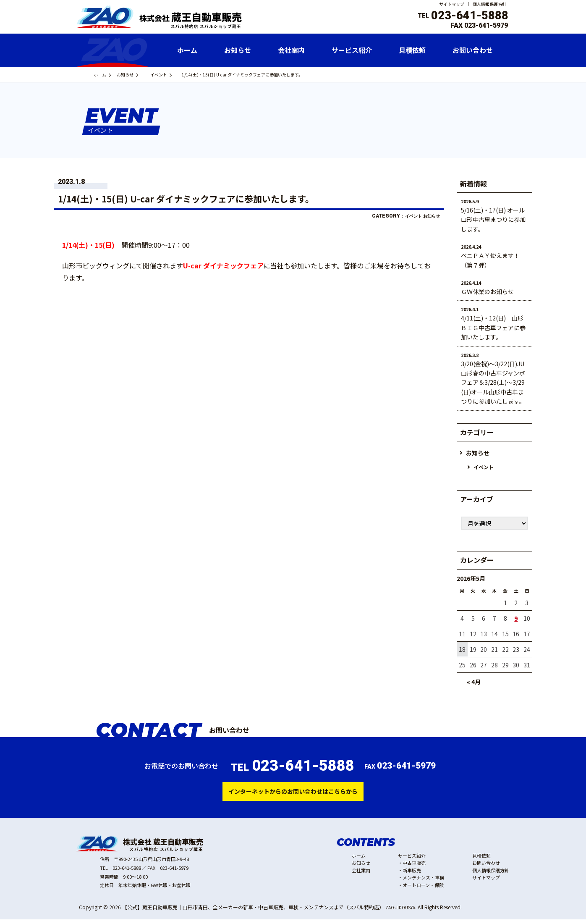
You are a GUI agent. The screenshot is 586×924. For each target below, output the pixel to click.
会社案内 (361, 875)
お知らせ (138, 75)
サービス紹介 (412, 860)
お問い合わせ (486, 867)
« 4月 (474, 682)
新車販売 (412, 875)
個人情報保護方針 (489, 4)
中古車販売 (414, 867)
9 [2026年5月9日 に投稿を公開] (516, 619)
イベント (175, 75)
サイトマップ (452, 4)
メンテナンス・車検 (423, 882)
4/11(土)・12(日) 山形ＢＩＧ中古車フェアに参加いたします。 (493, 327)
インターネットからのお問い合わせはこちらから (293, 794)
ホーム (104, 75)
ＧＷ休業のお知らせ (487, 291)
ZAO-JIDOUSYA (403, 912)
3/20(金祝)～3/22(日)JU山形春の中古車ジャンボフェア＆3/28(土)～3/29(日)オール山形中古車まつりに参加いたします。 (493, 383)
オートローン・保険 (423, 890)
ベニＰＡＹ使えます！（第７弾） (490, 260)
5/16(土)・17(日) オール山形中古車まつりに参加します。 (493, 219)
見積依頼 (481, 860)
